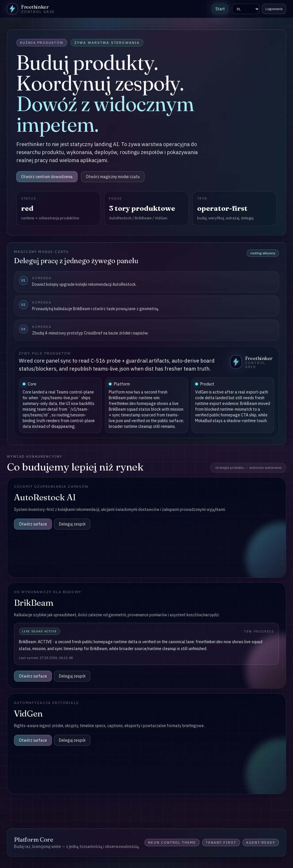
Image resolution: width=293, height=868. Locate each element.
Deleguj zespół (72, 524)
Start (220, 9)
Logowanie (274, 9)
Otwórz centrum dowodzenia (47, 177)
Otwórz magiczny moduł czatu (113, 177)
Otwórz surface (33, 524)
